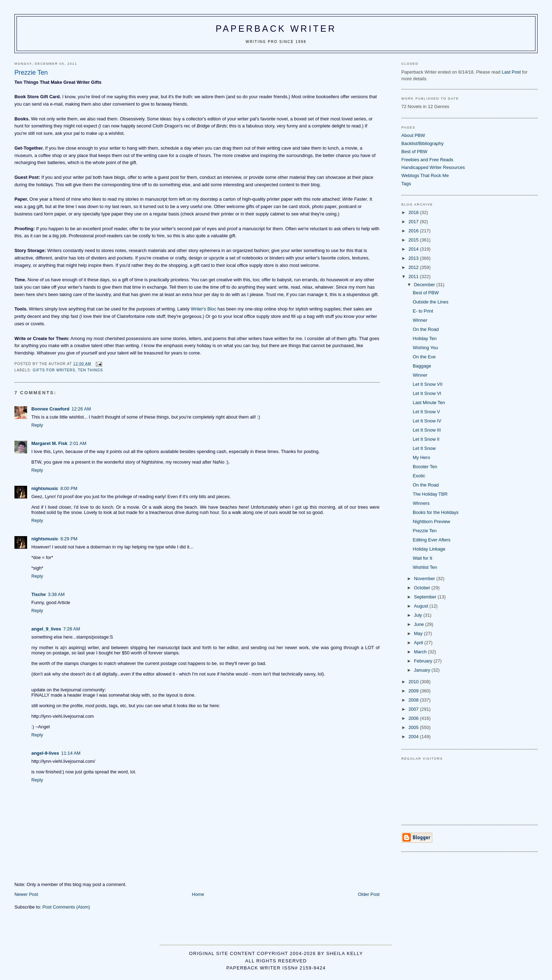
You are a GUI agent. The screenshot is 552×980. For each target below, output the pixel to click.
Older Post (369, 894)
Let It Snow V (426, 412)
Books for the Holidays (436, 512)
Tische (39, 594)
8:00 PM (69, 488)
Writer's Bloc (203, 309)
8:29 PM (69, 539)
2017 (414, 222)
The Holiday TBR (430, 494)
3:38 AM (56, 594)
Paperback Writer (276, 29)
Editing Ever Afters (432, 540)
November (425, 579)
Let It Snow (424, 448)
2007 (414, 709)
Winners (421, 503)
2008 (414, 700)
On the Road (426, 329)
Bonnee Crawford (50, 409)
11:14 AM (71, 753)
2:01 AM (78, 443)
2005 (414, 727)
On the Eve (424, 357)
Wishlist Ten (425, 567)
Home (198, 894)
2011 (414, 277)
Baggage (422, 366)
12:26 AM (81, 409)
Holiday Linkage (429, 549)
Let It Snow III (427, 430)
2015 (414, 240)
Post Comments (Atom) (66, 907)
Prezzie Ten (425, 531)
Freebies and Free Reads (427, 160)
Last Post (511, 72)
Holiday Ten (425, 338)
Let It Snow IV (427, 421)
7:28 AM (72, 629)
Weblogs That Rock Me (425, 175)
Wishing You (426, 348)
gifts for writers (54, 370)
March (421, 652)
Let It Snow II (426, 439)
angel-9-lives (45, 753)
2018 (414, 212)
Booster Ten (425, 467)
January (423, 670)
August (422, 606)
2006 (414, 718)
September (426, 597)
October (423, 588)
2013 (414, 258)
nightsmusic (45, 488)
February (424, 661)
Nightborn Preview (432, 522)
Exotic (419, 476)
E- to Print (423, 311)
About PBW (413, 135)
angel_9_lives (46, 629)
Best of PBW (414, 152)
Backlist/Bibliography (422, 143)
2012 (414, 267)
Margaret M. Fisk (49, 443)
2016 (414, 231)
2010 (414, 682)
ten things (90, 370)
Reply (37, 425)
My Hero (422, 457)
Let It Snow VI (427, 393)
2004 (414, 737)
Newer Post (26, 894)
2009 (414, 691)
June (420, 624)
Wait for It (423, 558)
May (419, 633)
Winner (420, 320)
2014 (414, 249)
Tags (406, 184)
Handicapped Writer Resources (433, 167)
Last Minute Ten (429, 403)
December (425, 285)
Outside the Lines (431, 302)
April (419, 643)
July (419, 615)
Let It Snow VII (428, 384)
